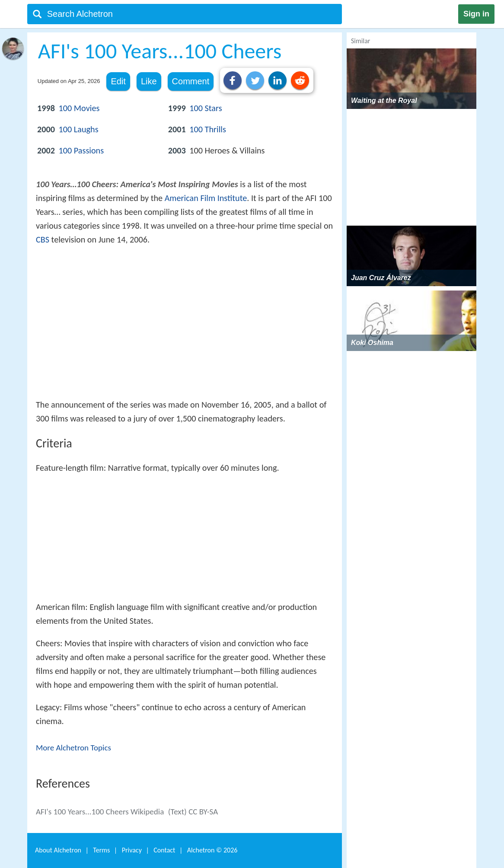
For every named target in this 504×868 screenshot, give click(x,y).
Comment (191, 81)
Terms (101, 850)
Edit (118, 81)
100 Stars (206, 108)
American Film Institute (206, 198)
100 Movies (79, 108)
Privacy (132, 850)
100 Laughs (79, 129)
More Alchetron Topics (73, 748)
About (58, 850)
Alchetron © (212, 850)
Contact (164, 850)
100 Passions (81, 150)
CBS (43, 239)
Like (149, 81)
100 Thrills (208, 129)
